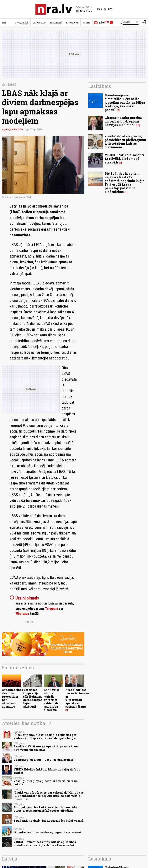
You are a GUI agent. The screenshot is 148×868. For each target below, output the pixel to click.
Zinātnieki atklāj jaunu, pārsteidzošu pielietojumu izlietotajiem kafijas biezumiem (125, 142)
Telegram (52, 609)
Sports (86, 23)
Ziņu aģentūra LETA (12, 129)
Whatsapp (22, 614)
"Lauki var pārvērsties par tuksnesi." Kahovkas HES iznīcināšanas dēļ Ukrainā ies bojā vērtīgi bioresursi (49, 796)
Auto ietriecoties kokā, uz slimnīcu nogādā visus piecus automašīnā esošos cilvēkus (45, 809)
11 (138, 125)
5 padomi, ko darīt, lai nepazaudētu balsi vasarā (48, 821)
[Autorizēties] (144, 22)
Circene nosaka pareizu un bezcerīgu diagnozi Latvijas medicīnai (123, 121)
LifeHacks (72, 23)
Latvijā (12, 85)
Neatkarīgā (22, 23)
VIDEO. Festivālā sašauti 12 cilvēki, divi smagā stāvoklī (124, 159)
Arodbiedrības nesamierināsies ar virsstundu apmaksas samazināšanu (77, 698)
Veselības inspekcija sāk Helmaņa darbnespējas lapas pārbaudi (33, 698)
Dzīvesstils (39, 23)
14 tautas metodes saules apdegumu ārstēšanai (47, 832)
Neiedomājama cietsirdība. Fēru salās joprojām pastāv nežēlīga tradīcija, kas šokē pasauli (125, 103)
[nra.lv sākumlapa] (54, 9)
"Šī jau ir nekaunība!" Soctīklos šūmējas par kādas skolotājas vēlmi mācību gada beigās (45, 736)
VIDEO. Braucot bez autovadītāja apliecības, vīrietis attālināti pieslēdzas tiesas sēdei (45, 844)
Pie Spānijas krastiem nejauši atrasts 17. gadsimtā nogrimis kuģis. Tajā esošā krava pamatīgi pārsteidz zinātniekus (125, 183)
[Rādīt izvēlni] (4, 22)
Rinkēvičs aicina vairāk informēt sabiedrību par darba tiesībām (52, 700)
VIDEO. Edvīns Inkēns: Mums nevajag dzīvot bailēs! (47, 771)
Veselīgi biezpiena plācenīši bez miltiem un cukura (46, 783)
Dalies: (29, 622)
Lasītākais (100, 86)
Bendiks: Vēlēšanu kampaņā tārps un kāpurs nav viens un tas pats (46, 748)
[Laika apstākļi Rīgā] (105, 9)
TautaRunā (56, 23)
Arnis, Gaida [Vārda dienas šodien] (84, 11)
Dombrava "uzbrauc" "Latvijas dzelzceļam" (44, 760)
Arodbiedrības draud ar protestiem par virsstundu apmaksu (12, 698)
